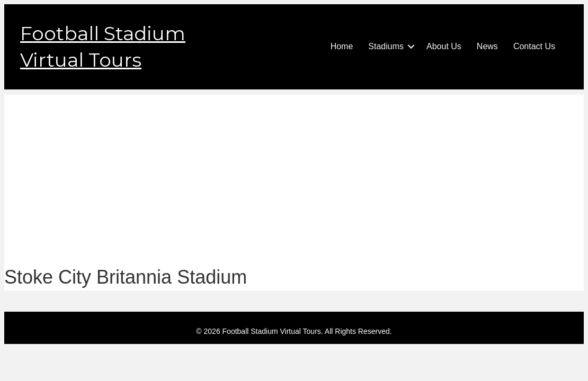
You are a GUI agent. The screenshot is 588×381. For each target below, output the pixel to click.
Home (342, 46)
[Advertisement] (294, 169)
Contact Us (534, 46)
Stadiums (386, 46)
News (487, 46)
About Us (444, 46)
